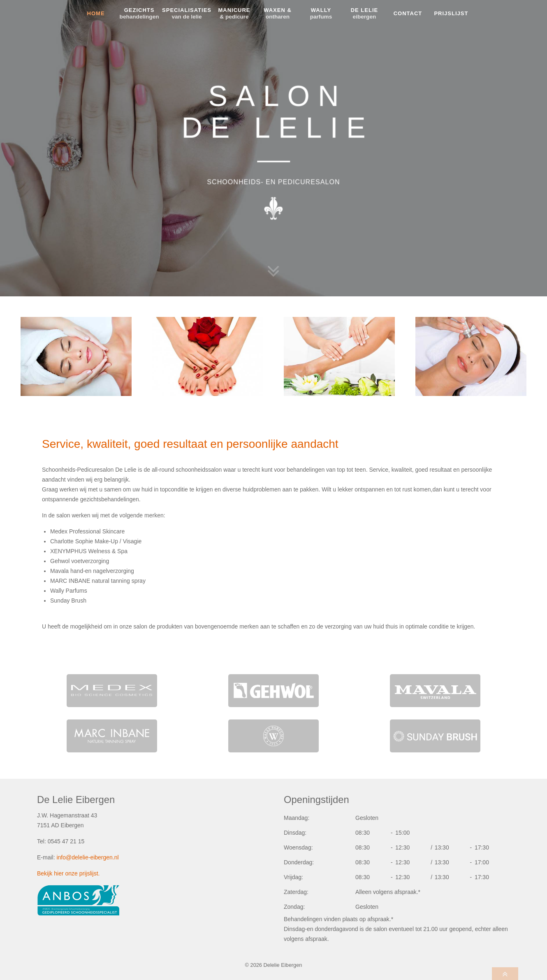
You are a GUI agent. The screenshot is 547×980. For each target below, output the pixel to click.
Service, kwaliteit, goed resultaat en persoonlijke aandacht (190, 444)
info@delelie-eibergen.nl (87, 857)
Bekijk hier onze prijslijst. (68, 873)
